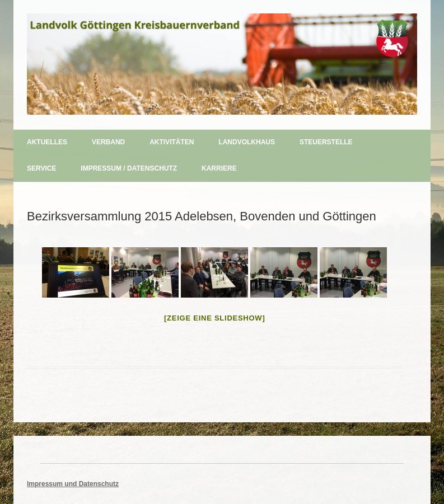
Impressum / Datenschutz (129, 168)
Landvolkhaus (247, 142)
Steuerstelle (326, 142)
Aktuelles (47, 142)
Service (41, 168)
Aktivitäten (172, 142)
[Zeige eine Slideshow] (214, 318)
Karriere (219, 168)
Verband (108, 142)
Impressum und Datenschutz (73, 484)
